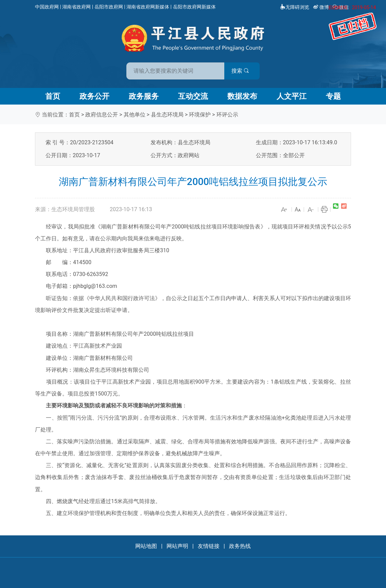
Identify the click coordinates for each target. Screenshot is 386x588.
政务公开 (94, 96)
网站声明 (177, 546)
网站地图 (146, 546)
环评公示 (227, 115)
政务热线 (240, 546)
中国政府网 (47, 7)
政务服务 (144, 96)
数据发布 (242, 96)
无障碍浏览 (295, 7)
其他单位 (135, 115)
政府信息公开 (102, 115)
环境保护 (200, 115)
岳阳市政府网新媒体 (194, 7)
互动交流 (193, 96)
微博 (322, 7)
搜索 (242, 71)
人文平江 (292, 96)
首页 (53, 96)
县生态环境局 (167, 115)
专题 (333, 96)
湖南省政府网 (76, 7)
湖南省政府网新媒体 (148, 7)
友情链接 (209, 546)
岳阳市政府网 (109, 7)
